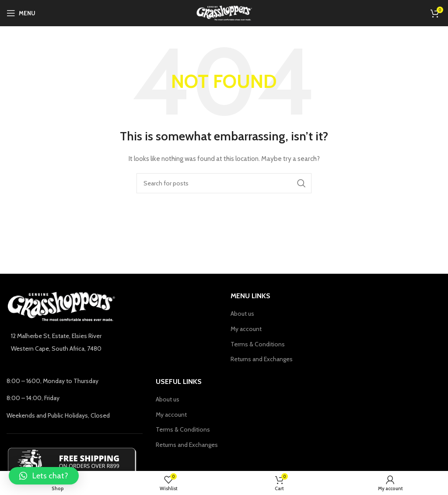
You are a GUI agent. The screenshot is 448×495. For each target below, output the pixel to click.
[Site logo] (224, 12)
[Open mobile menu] (21, 13)
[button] (44, 476)
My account (246, 329)
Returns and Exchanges (262, 359)
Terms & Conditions (258, 344)
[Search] (224, 183)
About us (242, 314)
